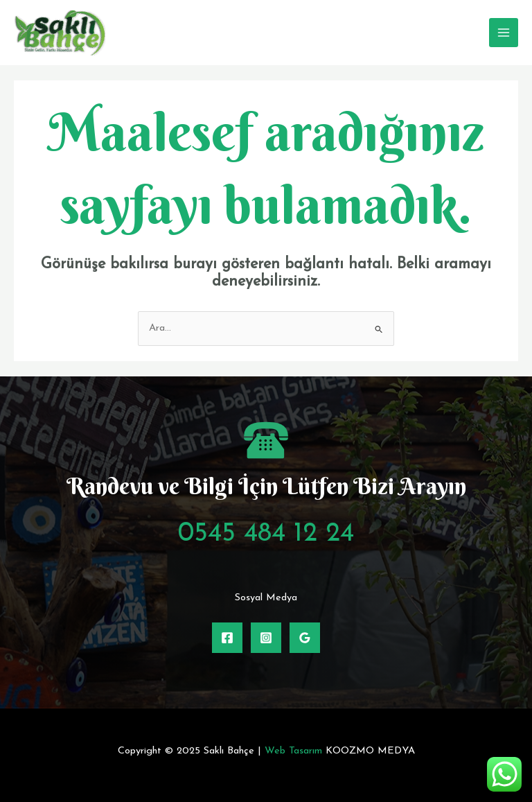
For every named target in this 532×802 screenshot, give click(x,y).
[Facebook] (227, 638)
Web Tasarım (293, 751)
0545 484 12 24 (266, 534)
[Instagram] (266, 638)
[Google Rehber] (305, 638)
